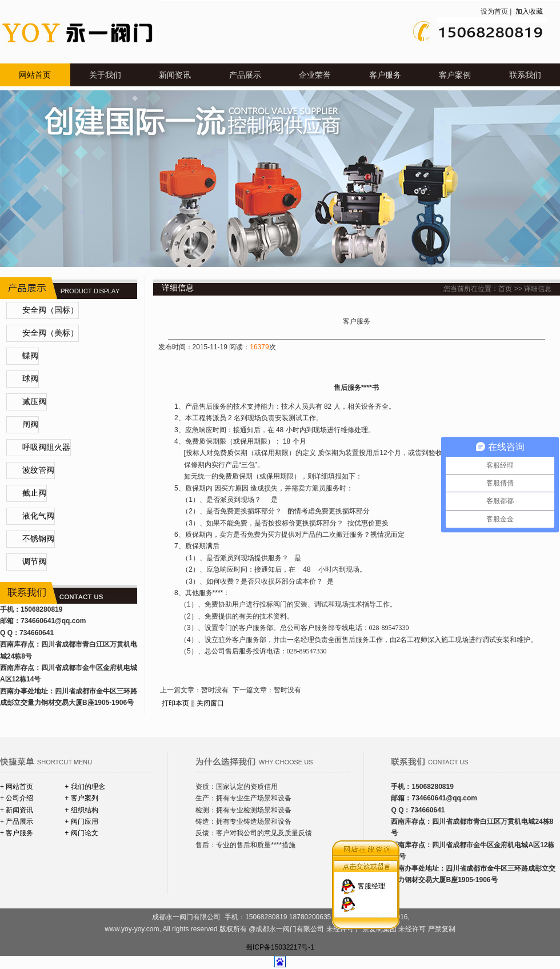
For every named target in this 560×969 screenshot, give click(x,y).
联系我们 (525, 75)
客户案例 (455, 75)
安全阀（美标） (50, 333)
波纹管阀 (38, 470)
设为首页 (494, 11)
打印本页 (175, 703)
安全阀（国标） (50, 310)
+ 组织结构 (81, 810)
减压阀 (34, 402)
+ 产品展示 (17, 822)
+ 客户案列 (81, 798)
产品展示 (245, 75)
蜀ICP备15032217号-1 (280, 947)
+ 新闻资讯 (17, 810)
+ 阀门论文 (81, 833)
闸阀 (30, 424)
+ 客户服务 (17, 833)
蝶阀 (30, 356)
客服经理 (371, 879)
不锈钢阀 (38, 539)
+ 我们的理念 (85, 787)
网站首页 (35, 75)
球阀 (30, 379)
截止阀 (34, 493)
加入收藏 (528, 11)
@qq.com (70, 621)
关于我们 (105, 75)
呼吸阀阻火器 (46, 447)
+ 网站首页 (17, 787)
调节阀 (34, 562)
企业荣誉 (315, 75)
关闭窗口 (210, 703)
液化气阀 (38, 516)
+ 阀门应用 (81, 822)
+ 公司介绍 (17, 798)
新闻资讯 (175, 75)
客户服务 (385, 75)
